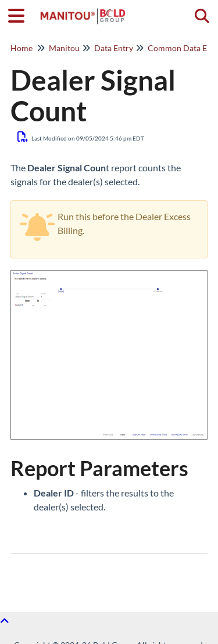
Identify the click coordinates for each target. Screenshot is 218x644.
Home (22, 48)
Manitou (64, 48)
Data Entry (114, 48)
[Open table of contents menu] (20, 14)
